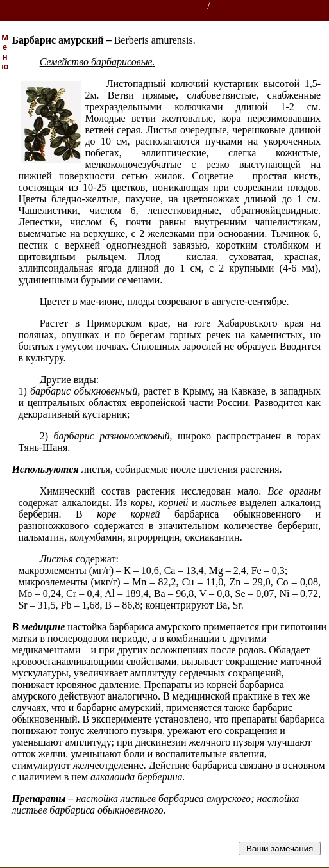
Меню (5, 52)
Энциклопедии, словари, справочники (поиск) (104, 6)
